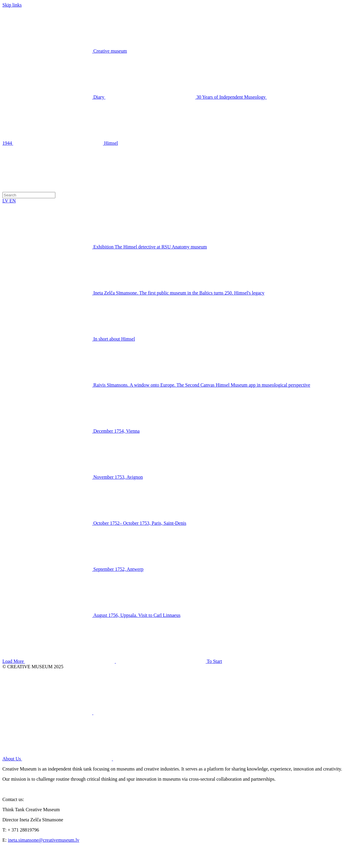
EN (13, 201)
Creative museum (110, 51)
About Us (103, 759)
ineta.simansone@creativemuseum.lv (44, 840)
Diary (54, 97)
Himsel (66, 143)
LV (6, 201)
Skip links (12, 5)
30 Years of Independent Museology (186, 97)
